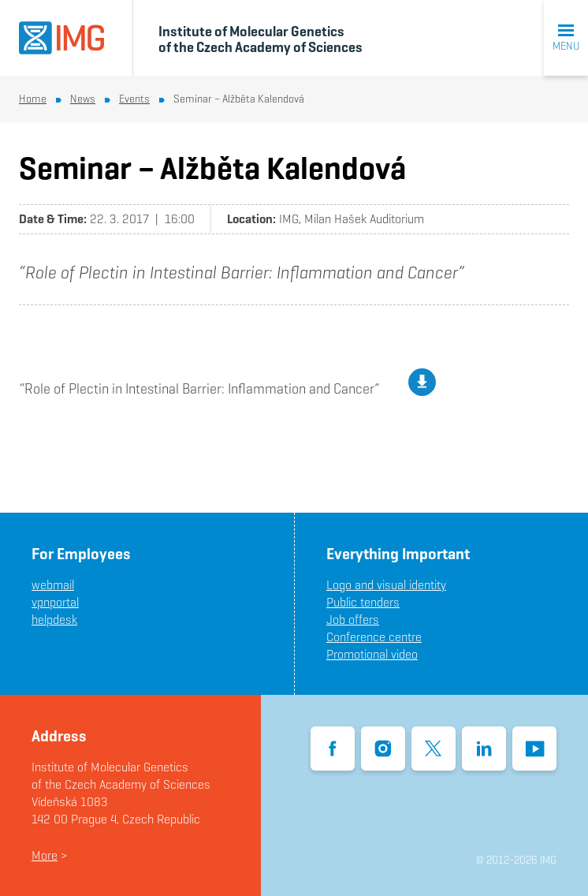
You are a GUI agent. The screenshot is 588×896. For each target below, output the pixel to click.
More (45, 855)
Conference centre (374, 637)
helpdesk (54, 620)
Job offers (353, 620)
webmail (53, 585)
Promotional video (372, 654)
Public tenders (363, 602)
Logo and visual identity (386, 585)
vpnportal (55, 602)
